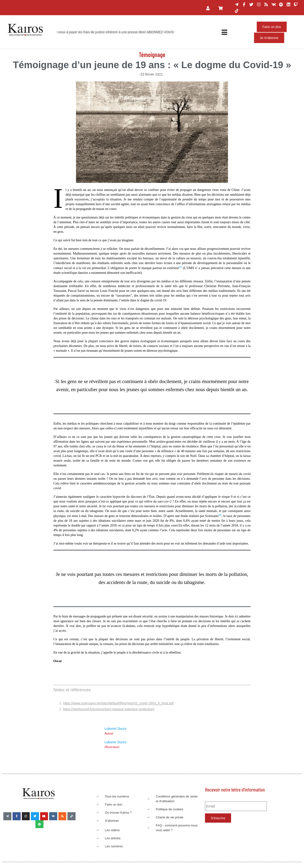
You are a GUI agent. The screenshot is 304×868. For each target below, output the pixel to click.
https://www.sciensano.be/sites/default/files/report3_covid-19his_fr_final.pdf (118, 703)
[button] (180, 268)
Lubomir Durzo (115, 729)
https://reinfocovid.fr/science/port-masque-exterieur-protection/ (109, 709)
